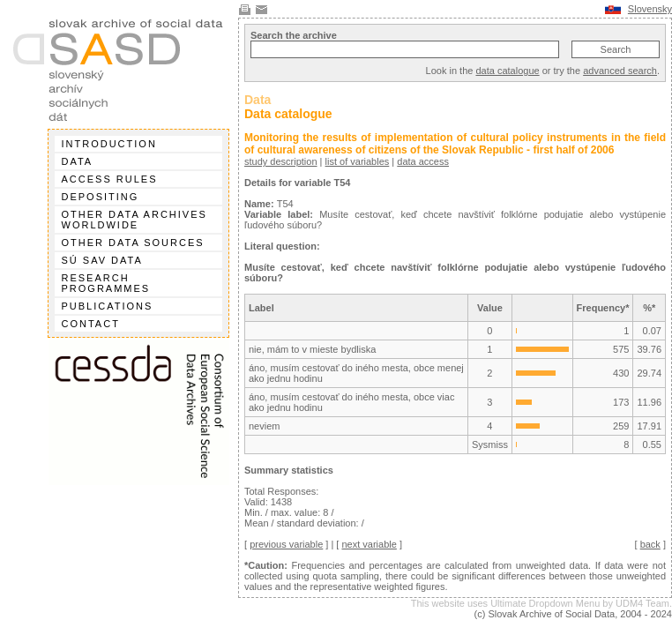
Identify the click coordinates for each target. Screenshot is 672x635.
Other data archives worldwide (134, 220)
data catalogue (507, 71)
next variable (369, 544)
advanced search (620, 71)
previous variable (286, 544)
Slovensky (650, 9)
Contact (91, 324)
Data (78, 161)
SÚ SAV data (102, 260)
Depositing (101, 197)
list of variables (358, 161)
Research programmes (106, 283)
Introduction (109, 144)
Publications (108, 306)
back (650, 544)
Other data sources (133, 243)
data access (423, 161)
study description (281, 161)
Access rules (110, 179)
